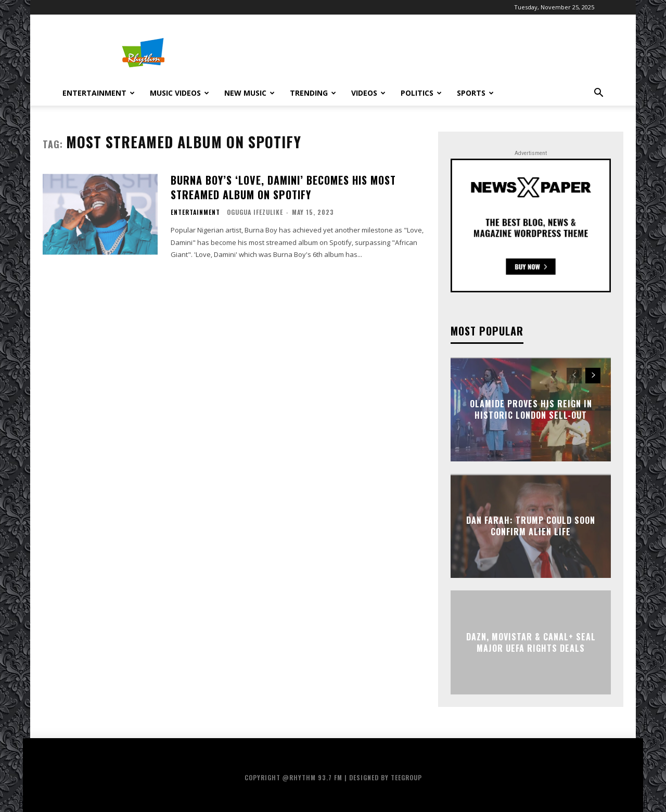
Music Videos (180, 93)
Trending (313, 93)
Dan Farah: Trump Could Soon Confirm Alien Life (531, 525)
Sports (475, 93)
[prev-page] (574, 376)
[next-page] (593, 376)
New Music (249, 93)
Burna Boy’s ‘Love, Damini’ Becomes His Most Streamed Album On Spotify (283, 187)
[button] (598, 94)
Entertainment (99, 93)
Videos (368, 93)
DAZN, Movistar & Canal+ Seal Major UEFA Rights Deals (531, 642)
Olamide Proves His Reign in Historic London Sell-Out (531, 409)
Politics (421, 93)
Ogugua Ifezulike (255, 212)
